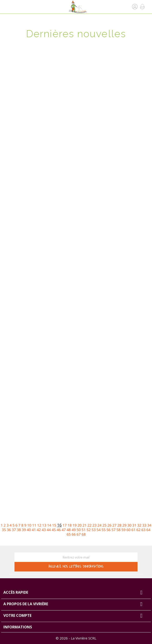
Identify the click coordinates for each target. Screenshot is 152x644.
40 (29, 530)
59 (123, 530)
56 (109, 530)
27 (114, 525)
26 (109, 525)
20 (80, 525)
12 (39, 525)
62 (138, 530)
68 (84, 534)
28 (119, 525)
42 (39, 530)
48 (69, 530)
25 (104, 525)
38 (19, 530)
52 (89, 530)
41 (34, 530)
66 (74, 534)
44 (49, 530)
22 (89, 525)
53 (94, 530)
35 (4, 530)
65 (69, 534)
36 (9, 530)
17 (65, 525)
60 (128, 530)
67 (79, 534)
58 (118, 530)
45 (54, 530)
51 (84, 530)
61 (133, 530)
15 (54, 525)
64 (148, 530)
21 (84, 525)
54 (99, 530)
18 (70, 525)
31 (134, 525)
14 (49, 525)
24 (99, 525)
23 (94, 525)
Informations (18, 627)
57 (113, 530)
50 (79, 530)
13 (44, 525)
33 (144, 525)
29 (124, 525)
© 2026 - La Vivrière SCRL (76, 638)
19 (75, 525)
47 (64, 530)
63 (143, 530)
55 (104, 530)
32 (139, 525)
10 (29, 525)
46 (59, 530)
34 (149, 525)
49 (74, 530)
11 (34, 525)
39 (24, 530)
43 (44, 530)
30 (129, 525)
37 (14, 530)
